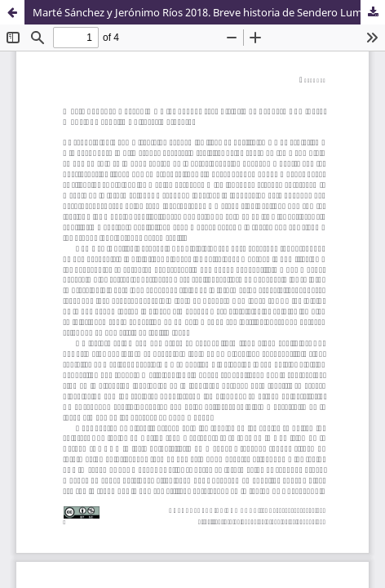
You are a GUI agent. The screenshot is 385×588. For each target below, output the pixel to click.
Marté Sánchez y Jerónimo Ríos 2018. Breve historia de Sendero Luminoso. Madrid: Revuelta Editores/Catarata (209, 12)
